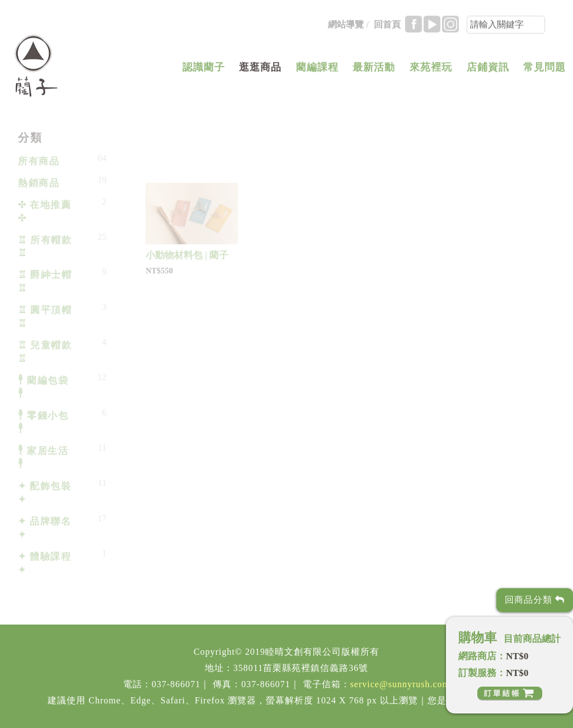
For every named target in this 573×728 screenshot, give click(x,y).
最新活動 (374, 69)
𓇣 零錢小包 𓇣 (43, 422)
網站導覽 (346, 27)
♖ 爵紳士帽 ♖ (45, 282)
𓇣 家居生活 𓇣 (43, 458)
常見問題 (544, 69)
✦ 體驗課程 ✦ (44, 563)
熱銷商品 (39, 183)
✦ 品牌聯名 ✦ (44, 528)
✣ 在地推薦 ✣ (44, 212)
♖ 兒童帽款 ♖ (45, 352)
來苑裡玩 (431, 69)
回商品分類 (535, 600)
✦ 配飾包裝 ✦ (44, 493)
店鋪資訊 (488, 69)
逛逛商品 (260, 69)
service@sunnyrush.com (400, 684)
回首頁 (387, 27)
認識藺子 (204, 69)
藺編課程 (317, 69)
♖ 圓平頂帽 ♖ (45, 317)
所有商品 (39, 161)
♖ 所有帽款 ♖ (45, 247)
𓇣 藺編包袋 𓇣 (43, 387)
